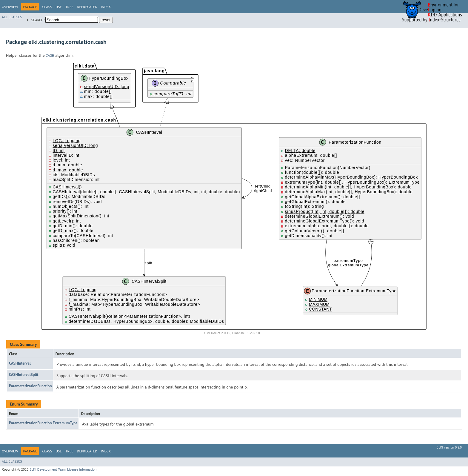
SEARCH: (38, 20)
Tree (69, 7)
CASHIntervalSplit (24, 375)
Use (59, 7)
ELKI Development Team (48, 469)
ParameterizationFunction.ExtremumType (43, 423)
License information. (82, 469)
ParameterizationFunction (30, 386)
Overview (10, 7)
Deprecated (87, 7)
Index (106, 7)
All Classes (12, 17)
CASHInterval (20, 363)
